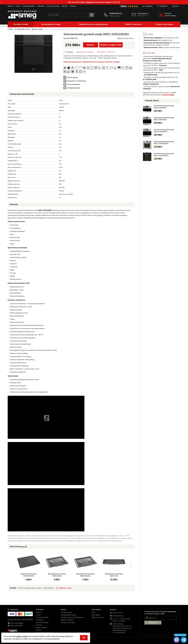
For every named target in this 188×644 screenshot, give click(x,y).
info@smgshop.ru (143, 14)
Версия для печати (126, 38)
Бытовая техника (67, 612)
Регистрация (96, 615)
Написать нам (142, 16)
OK (84, 638)
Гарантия (65, 6)
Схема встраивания (73, 84)
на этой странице (168, 95)
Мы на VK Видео (15, 623)
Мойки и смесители (67, 620)
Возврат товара (41, 627)
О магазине (41, 6)
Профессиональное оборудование (72, 617)
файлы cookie (22, 636)
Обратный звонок (97, 617)
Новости (10, 6)
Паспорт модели (72, 77)
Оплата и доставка (53, 6)
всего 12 (23, 547)
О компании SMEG (28, 6)
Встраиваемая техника (69, 615)
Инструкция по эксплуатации (76, 81)
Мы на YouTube (15, 626)
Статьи (18, 6)
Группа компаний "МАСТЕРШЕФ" (21, 619)
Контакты (73, 6)
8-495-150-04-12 (116, 13)
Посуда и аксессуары (68, 622)
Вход (93, 612)
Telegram (90, 2)
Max (82, 2)
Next (130, 567)
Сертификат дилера (73, 88)
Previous (12, 567)
